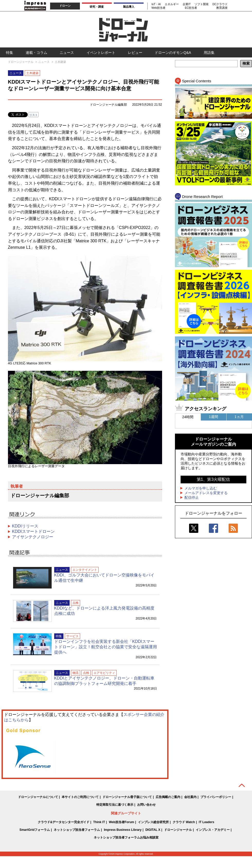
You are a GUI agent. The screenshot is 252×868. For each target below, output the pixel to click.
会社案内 (190, 797)
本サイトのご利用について (80, 797)
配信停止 (192, 497)
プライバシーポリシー (216, 797)
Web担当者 (158, 8)
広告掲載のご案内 (168, 797)
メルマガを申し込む (201, 488)
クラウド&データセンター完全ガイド (64, 822)
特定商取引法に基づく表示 (115, 805)
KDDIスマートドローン (33, 531)
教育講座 (222, 8)
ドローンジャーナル (178, 830)
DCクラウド (220, 4)
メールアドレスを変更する (206, 493)
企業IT (187, 4)
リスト (34, 115)
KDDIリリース (25, 526)
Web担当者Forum (122, 822)
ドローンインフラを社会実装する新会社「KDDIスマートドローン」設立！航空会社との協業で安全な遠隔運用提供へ (106, 647)
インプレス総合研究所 (153, 822)
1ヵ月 (239, 417)
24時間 (188, 417)
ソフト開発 (202, 4)
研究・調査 (97, 7)
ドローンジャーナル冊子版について (127, 797)
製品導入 (129, 7)
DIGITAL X (153, 830)
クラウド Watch (184, 822)
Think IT (99, 822)
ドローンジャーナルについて (38, 797)
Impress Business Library (123, 830)
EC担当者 (191, 8)
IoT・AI (156, 4)
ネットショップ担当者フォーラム (77, 830)
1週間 (213, 417)
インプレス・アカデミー (213, 830)
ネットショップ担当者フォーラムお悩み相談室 (126, 837)
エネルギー (172, 4)
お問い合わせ (146, 805)
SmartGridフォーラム (35, 830)
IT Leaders (207, 822)
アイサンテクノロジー (33, 537)
